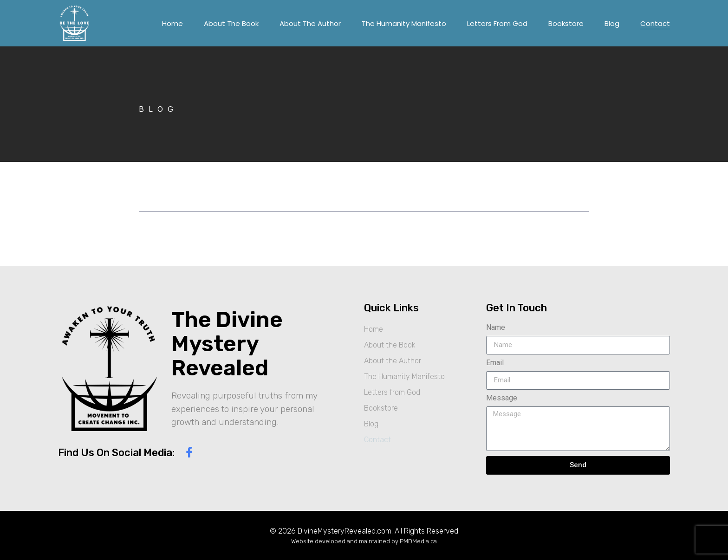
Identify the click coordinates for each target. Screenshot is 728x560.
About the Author (310, 23)
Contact (655, 23)
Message (502, 398)
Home (172, 23)
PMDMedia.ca (418, 541)
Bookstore (566, 23)
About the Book (231, 23)
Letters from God (497, 23)
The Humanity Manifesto (404, 23)
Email (495, 363)
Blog (612, 23)
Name (496, 328)
